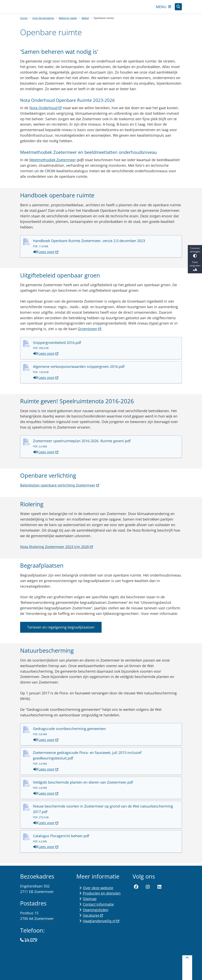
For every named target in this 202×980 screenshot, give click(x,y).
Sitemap (90, 899)
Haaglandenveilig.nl (101, 921)
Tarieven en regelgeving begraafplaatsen (61, 630)
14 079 (31, 940)
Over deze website (98, 888)
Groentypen (89, 331)
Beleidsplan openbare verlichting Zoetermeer (60, 488)
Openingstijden (96, 910)
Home (24, 21)
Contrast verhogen (195, 252)
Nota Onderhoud (45, 110)
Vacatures (93, 915)
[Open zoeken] (178, 8)
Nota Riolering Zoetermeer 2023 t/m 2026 (57, 549)
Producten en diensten (102, 893)
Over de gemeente (43, 21)
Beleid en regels (68, 21)
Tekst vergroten (195, 266)
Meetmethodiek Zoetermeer (53, 162)
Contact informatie (98, 904)
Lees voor (46, 254)
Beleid (85, 21)
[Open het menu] (164, 8)
